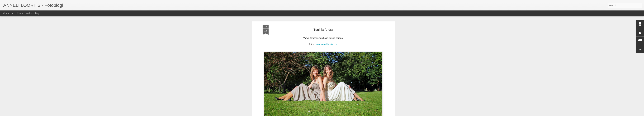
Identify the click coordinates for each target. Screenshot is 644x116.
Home (20, 13)
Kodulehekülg (33, 13)
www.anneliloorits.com (327, 36)
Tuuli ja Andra (323, 21)
